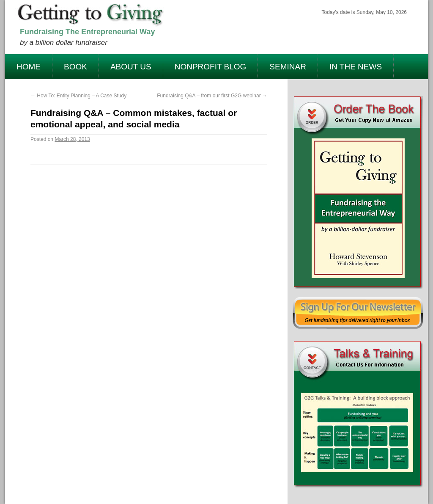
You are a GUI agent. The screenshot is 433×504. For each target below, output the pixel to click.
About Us (131, 67)
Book (75, 67)
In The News (356, 67)
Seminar (288, 67)
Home (29, 67)
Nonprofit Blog (211, 67)
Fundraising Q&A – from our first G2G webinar (212, 96)
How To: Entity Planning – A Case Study (78, 96)
